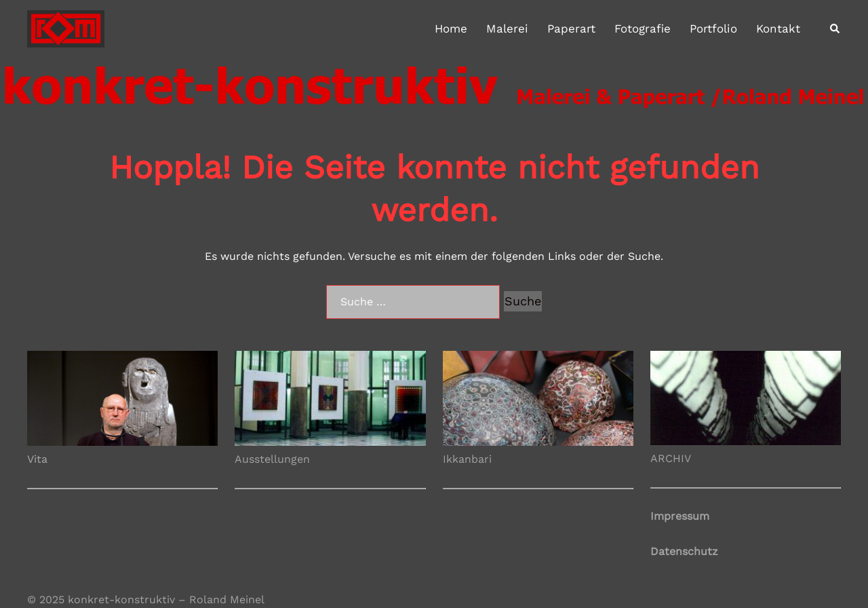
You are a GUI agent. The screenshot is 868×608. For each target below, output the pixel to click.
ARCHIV (671, 458)
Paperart (571, 28)
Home (451, 28)
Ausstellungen (272, 459)
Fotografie (643, 28)
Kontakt (778, 28)
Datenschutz (684, 551)
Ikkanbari (467, 459)
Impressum (680, 516)
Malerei (507, 28)
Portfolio (713, 28)
